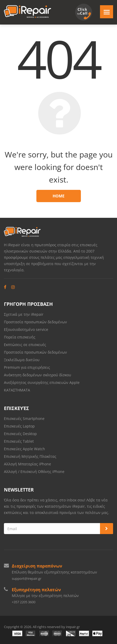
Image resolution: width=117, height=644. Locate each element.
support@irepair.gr (27, 578)
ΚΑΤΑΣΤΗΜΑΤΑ (17, 390)
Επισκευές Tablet (19, 441)
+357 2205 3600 (24, 602)
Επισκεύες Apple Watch (24, 449)
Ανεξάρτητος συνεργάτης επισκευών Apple (42, 382)
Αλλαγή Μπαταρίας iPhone (27, 464)
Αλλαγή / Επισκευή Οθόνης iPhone (34, 472)
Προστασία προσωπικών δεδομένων (35, 322)
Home (58, 196)
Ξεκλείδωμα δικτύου (22, 360)
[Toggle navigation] (107, 12)
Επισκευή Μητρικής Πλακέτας (30, 456)
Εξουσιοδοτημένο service (26, 329)
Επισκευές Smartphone (25, 418)
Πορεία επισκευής (20, 337)
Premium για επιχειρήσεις (27, 367)
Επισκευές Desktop (20, 434)
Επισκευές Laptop (19, 426)
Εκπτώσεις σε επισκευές (25, 345)
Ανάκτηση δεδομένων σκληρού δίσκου (38, 375)
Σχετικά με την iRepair (24, 314)
